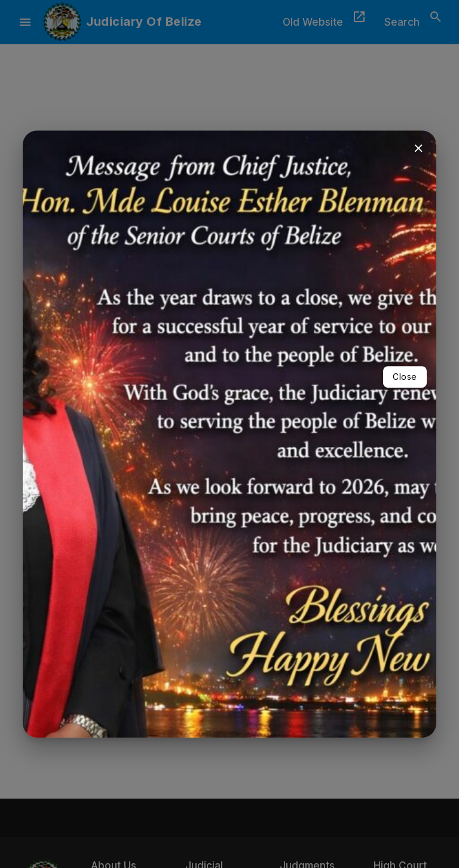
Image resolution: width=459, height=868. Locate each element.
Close (405, 377)
